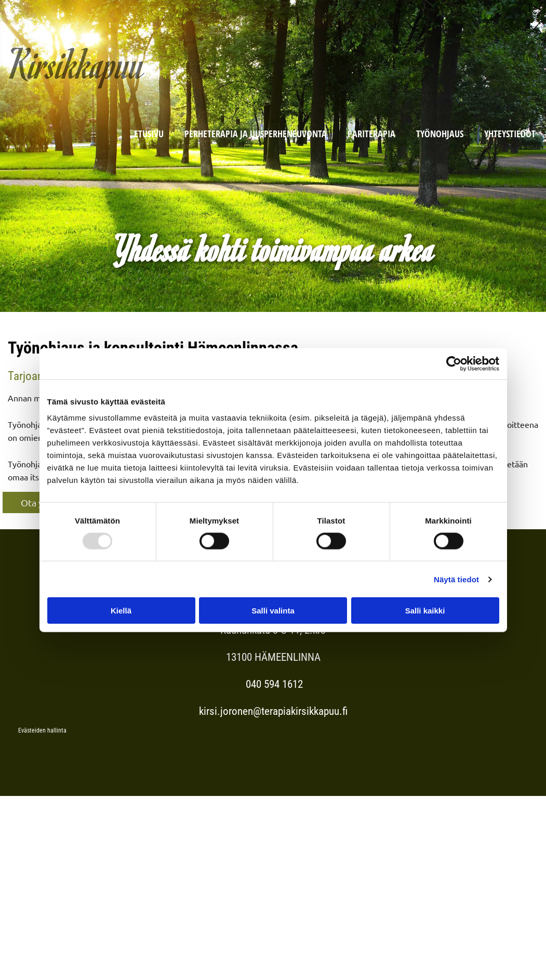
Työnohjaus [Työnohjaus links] (440, 134)
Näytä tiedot (456, 579)
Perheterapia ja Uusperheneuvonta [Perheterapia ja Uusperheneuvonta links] (256, 134)
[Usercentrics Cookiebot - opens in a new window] (454, 363)
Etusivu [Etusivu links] (149, 134)
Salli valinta (273, 611)
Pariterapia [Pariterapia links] (371, 134)
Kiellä (121, 611)
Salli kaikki (425, 611)
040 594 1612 (273, 684)
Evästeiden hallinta (42, 730)
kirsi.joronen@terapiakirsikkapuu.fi (273, 711)
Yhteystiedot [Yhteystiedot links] (510, 134)
